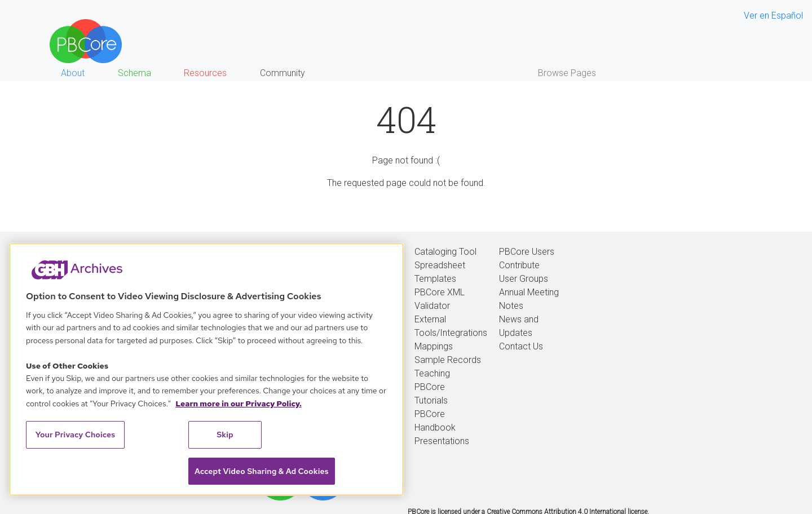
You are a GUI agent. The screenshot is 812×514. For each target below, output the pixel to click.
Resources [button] (205, 73)
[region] (206, 369)
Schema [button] (134, 73)
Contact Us (521, 346)
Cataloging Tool (445, 252)
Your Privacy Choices (76, 435)
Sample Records (448, 360)
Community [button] (283, 73)
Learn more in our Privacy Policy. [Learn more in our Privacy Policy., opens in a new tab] (239, 404)
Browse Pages (567, 73)
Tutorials (431, 400)
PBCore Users (527, 252)
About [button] (73, 73)
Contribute (519, 265)
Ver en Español (773, 15)
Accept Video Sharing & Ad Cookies (262, 471)
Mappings (434, 346)
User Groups (524, 279)
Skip (225, 435)
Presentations (442, 441)
